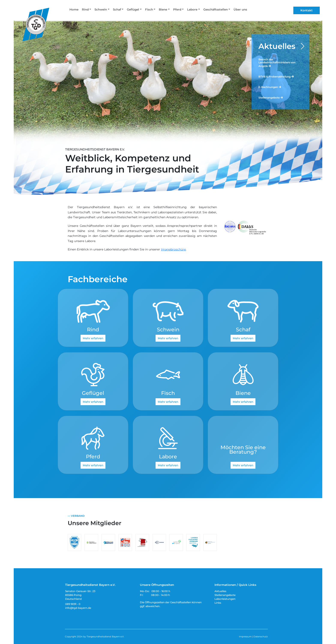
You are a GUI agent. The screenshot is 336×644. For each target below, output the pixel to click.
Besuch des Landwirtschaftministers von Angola (277, 63)
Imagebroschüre (173, 249)
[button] (86, 10)
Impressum (245, 637)
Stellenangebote (271, 97)
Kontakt (307, 10)
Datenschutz (261, 637)
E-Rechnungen (270, 87)
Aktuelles (277, 46)
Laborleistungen (225, 599)
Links (218, 603)
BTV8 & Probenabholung (276, 76)
